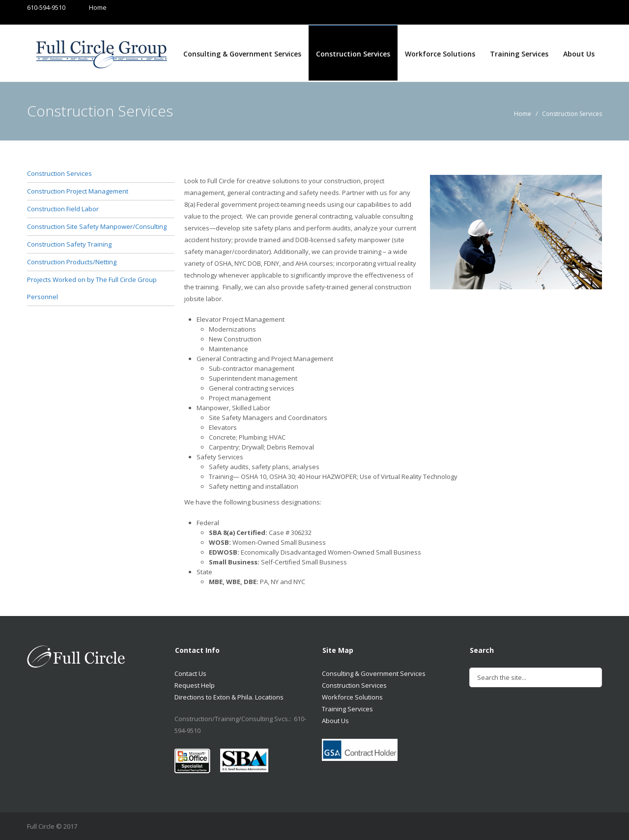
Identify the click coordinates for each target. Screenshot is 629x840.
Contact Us (190, 673)
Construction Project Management (78, 191)
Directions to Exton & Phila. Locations (229, 697)
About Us (579, 54)
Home (88, 7)
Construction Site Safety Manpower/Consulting (97, 226)
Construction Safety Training (69, 244)
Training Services (519, 54)
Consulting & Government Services (242, 54)
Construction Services (353, 54)
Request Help (195, 685)
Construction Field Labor (63, 209)
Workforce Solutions (440, 54)
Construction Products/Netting (72, 262)
